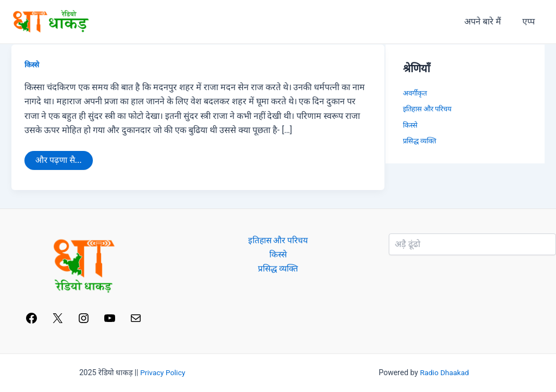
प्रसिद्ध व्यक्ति (419, 141)
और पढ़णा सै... (59, 158)
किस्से (32, 65)
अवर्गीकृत (415, 93)
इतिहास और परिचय (427, 109)
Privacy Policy (163, 372)
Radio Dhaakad (445, 372)
